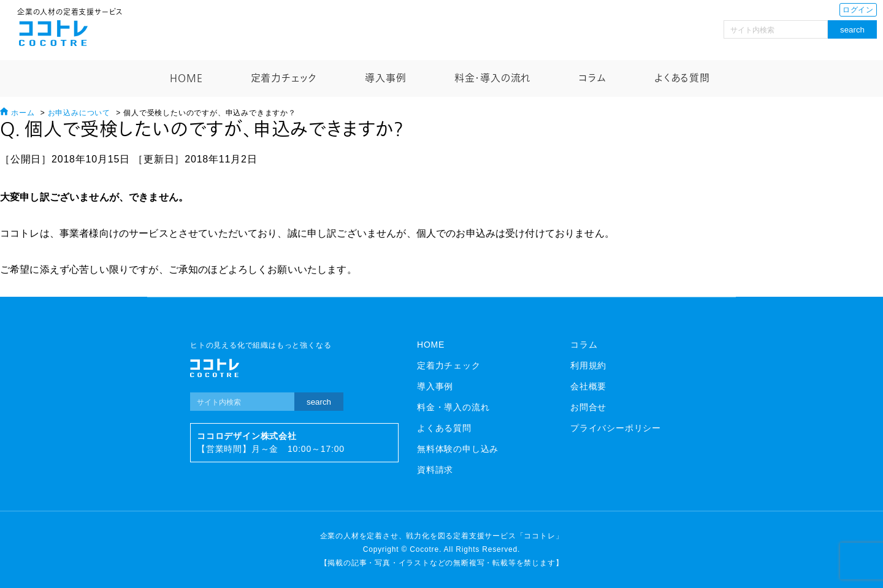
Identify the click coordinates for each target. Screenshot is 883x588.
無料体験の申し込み (458, 449)
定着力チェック (284, 78)
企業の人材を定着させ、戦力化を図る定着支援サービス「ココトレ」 (442, 536)
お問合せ (588, 407)
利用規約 (588, 365)
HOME (186, 78)
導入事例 (385, 78)
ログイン (858, 10)
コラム (592, 78)
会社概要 (588, 386)
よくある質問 (682, 78)
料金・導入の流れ (492, 78)
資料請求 (435, 470)
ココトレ (53, 33)
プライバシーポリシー (616, 428)
